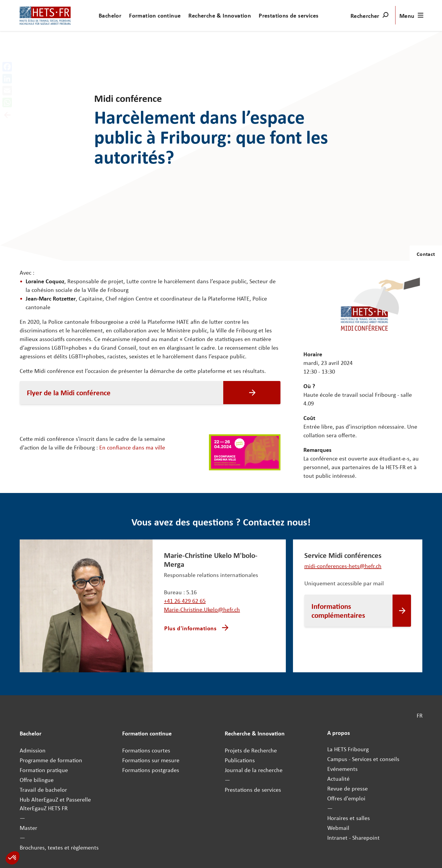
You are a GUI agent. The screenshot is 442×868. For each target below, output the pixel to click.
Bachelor (110, 15)
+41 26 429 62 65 (185, 601)
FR (420, 715)
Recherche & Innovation (220, 15)
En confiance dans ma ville (132, 447)
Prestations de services (289, 15)
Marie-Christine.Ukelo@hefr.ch (202, 609)
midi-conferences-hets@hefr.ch (343, 566)
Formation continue (155, 15)
